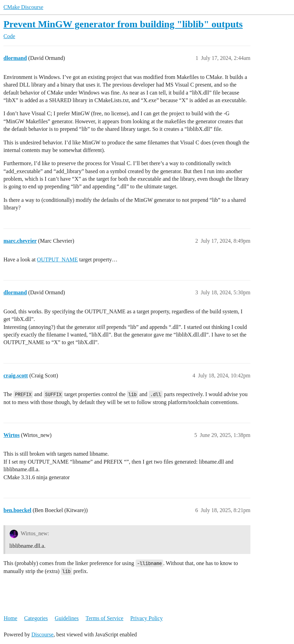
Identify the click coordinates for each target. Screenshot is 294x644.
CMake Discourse (23, 7)
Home (11, 618)
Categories (36, 618)
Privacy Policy (147, 618)
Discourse (43, 634)
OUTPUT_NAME (57, 260)
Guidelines (67, 618)
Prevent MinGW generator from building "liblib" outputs (123, 24)
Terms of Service (105, 618)
